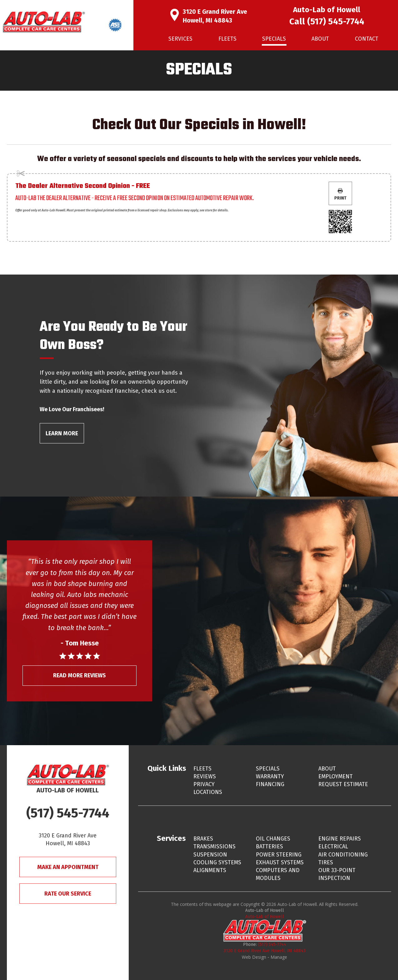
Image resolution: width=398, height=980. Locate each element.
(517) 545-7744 (336, 21)
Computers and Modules (278, 874)
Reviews (205, 776)
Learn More (62, 433)
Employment (336, 776)
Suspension (210, 855)
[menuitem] (180, 39)
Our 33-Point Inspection (337, 874)
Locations (208, 792)
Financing (270, 784)
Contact (367, 39)
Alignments (210, 870)
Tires (326, 862)
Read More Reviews (80, 675)
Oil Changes (273, 839)
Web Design (254, 957)
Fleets (227, 39)
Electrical (333, 846)
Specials (274, 39)
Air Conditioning (343, 855)
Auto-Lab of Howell (265, 917)
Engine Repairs (340, 839)
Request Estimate (343, 784)
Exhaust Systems (280, 862)
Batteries (269, 846)
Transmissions (214, 846)
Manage (279, 957)
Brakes (203, 839)
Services (180, 39)
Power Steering (279, 855)
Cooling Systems (217, 862)
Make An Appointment (68, 867)
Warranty (270, 776)
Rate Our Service (68, 894)
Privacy (204, 784)
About (320, 39)
